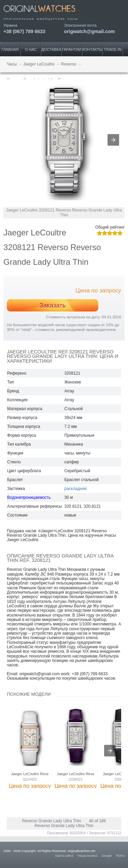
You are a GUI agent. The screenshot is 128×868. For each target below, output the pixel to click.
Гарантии (72, 49)
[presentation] (110, 751)
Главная (10, 49)
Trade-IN (113, 49)
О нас (31, 49)
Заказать (52, 305)
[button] (113, 140)
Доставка (51, 49)
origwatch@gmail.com (90, 31)
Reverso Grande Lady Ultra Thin (52, 821)
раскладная (76, 489)
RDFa (120, 856)
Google (107, 856)
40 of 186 (97, 821)
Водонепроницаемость (29, 497)
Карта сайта (64, 856)
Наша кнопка (87, 856)
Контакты (92, 49)
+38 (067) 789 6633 (24, 31)
